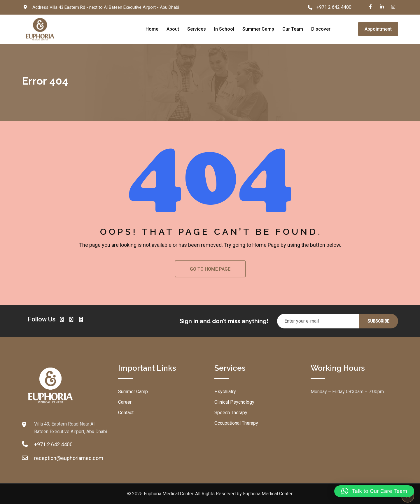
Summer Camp (258, 29)
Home (152, 29)
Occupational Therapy (236, 423)
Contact (126, 413)
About (173, 29)
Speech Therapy (231, 413)
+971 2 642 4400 (334, 7)
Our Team (293, 29)
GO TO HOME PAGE (210, 269)
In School (224, 29)
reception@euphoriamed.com (69, 458)
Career (125, 402)
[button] (374, 491)
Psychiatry (225, 392)
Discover (321, 29)
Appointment (378, 29)
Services (197, 29)
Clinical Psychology (234, 402)
